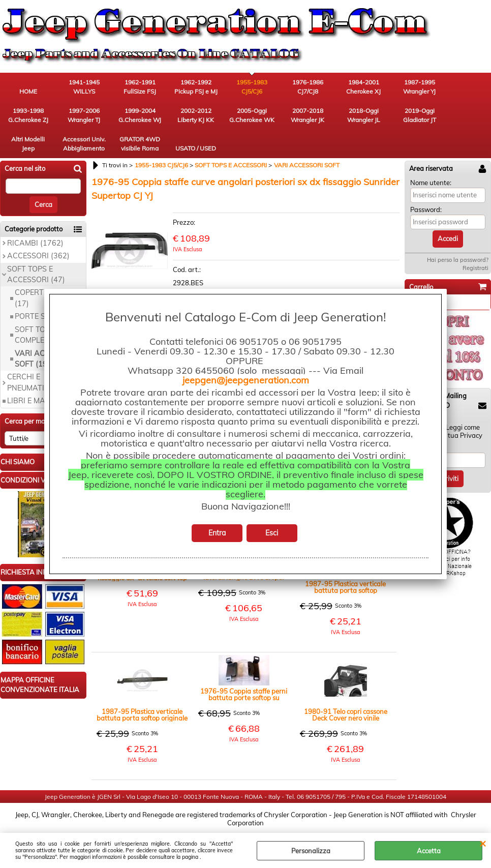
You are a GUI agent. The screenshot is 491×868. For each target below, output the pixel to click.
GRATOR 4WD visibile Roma (140, 144)
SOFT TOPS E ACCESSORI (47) (36, 274)
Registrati (475, 268)
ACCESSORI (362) (38, 256)
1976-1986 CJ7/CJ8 (308, 87)
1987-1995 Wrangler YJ (419, 87)
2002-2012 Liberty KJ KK (196, 115)
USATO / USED (196, 148)
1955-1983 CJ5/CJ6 (252, 87)
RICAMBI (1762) (35, 243)
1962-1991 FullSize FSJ (140, 87)
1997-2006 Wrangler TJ (84, 115)
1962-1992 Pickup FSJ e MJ (196, 87)
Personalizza (311, 851)
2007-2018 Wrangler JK (308, 115)
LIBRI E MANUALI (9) (43, 401)
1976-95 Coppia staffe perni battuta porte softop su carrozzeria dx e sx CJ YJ (244, 695)
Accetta (429, 851)
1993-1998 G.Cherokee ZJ (28, 115)
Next (161, 250)
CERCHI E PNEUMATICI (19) (37, 382)
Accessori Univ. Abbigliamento (84, 144)
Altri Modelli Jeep (28, 144)
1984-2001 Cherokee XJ (363, 87)
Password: (426, 209)
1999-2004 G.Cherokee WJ (140, 115)
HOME (28, 91)
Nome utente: (431, 183)
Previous (98, 250)
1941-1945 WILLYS (84, 87)
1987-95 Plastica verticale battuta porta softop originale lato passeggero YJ (142, 715)
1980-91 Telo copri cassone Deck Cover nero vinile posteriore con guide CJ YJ (346, 715)
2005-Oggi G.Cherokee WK (252, 115)
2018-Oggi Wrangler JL (364, 115)
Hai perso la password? (458, 260)
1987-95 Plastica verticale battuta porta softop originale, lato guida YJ (345, 587)
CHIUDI (483, 843)
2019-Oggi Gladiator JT (420, 115)
